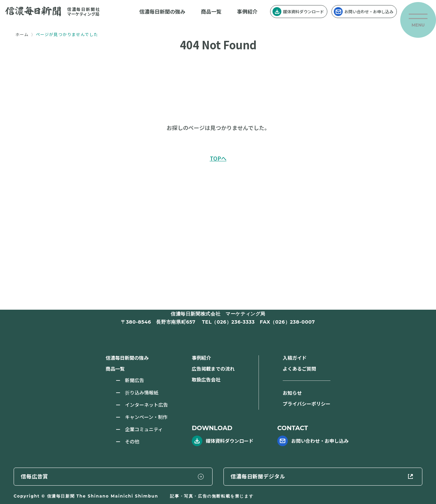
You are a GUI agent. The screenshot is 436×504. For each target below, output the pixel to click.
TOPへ (218, 158)
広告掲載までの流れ (213, 369)
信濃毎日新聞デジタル (371, 476)
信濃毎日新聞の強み (162, 11)
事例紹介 (247, 11)
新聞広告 (135, 380)
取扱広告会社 (206, 379)
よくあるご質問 (299, 369)
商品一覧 (211, 11)
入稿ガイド (295, 358)
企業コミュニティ (144, 429)
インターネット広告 (146, 405)
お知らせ (292, 393)
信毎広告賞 (260, 476)
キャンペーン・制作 (146, 417)
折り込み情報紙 (142, 392)
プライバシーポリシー (307, 404)
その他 (132, 441)
